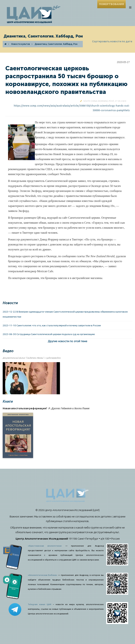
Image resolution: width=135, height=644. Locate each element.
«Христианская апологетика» (45, 546)
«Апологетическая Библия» (43, 575)
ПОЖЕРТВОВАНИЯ (111, 4)
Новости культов (21, 44)
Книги (8, 401)
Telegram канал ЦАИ (40, 604)
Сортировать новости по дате (112, 41)
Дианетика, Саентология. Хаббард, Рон (56, 44)
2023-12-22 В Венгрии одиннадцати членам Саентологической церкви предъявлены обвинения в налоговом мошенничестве (65, 314)
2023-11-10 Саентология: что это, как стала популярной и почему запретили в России (52, 325)
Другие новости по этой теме (67, 341)
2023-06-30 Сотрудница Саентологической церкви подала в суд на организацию (49, 334)
